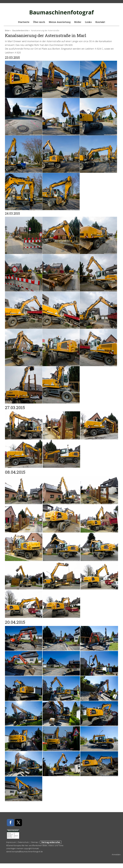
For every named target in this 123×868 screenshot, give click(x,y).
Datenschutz (23, 842)
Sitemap (34, 842)
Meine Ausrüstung (60, 22)
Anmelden (116, 854)
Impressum (11, 842)
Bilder (78, 22)
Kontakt (100, 22)
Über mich (39, 22)
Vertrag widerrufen (51, 842)
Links (88, 22)
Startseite (24, 22)
